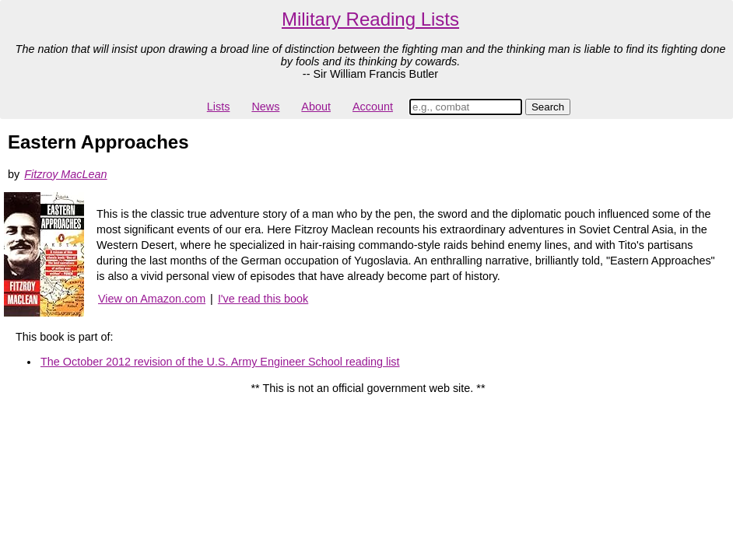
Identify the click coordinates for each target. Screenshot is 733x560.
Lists (219, 107)
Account (373, 107)
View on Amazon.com (152, 299)
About (316, 107)
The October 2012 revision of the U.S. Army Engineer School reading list (220, 362)
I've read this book (263, 299)
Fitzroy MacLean (65, 174)
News (265, 107)
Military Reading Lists (370, 19)
